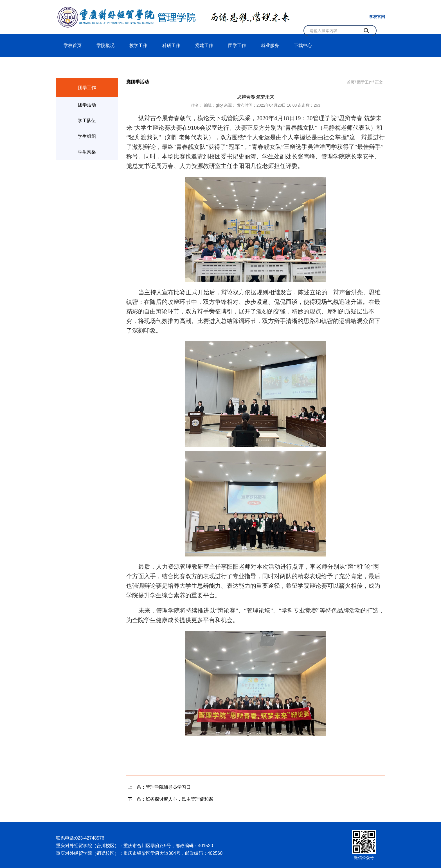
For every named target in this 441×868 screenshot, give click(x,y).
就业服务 (270, 45)
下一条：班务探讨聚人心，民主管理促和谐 (170, 799)
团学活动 (87, 105)
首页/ (351, 82)
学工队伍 (87, 121)
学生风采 (87, 152)
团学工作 (237, 45)
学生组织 (87, 136)
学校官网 (377, 17)
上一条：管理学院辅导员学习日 (159, 787)
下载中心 (303, 45)
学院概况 (105, 45)
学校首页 (73, 45)
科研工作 (171, 45)
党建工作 (204, 45)
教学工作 (138, 45)
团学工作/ (365, 82)
